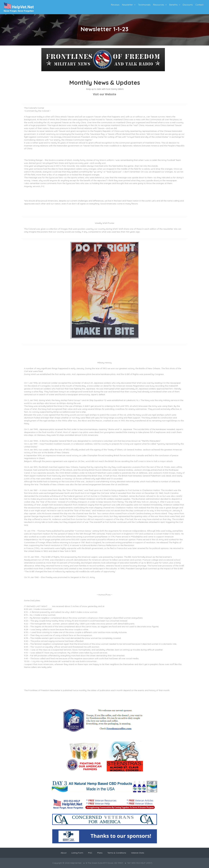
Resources (159, 5)
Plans (100, 853)
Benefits (173, 5)
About (64, 853)
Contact (199, 5)
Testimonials (144, 5)
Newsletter (128, 5)
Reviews (115, 5)
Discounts (188, 5)
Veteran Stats (138, 853)
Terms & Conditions (117, 853)
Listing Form (77, 853)
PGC (90, 853)
